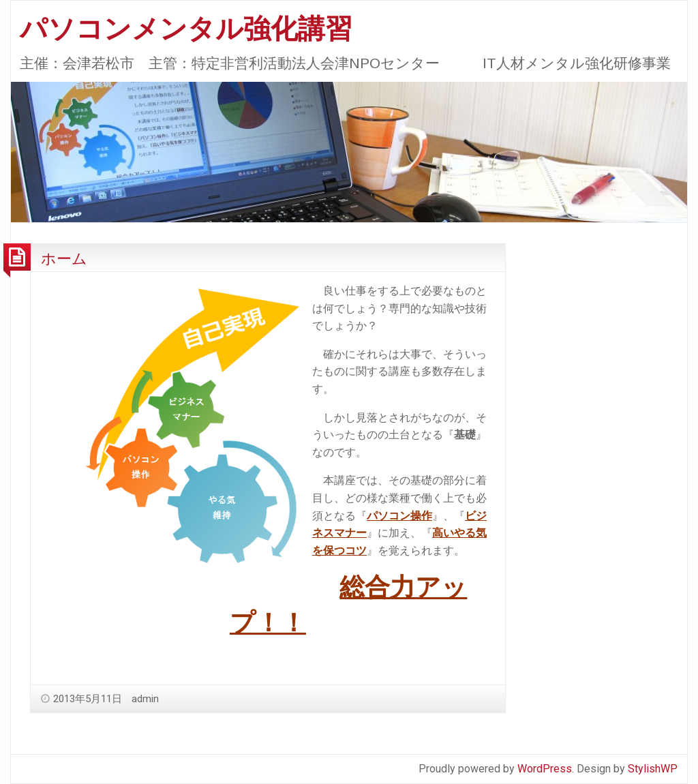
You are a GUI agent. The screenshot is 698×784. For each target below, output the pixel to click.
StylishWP (653, 769)
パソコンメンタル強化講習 (186, 29)
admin (145, 699)
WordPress (545, 769)
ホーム (64, 258)
